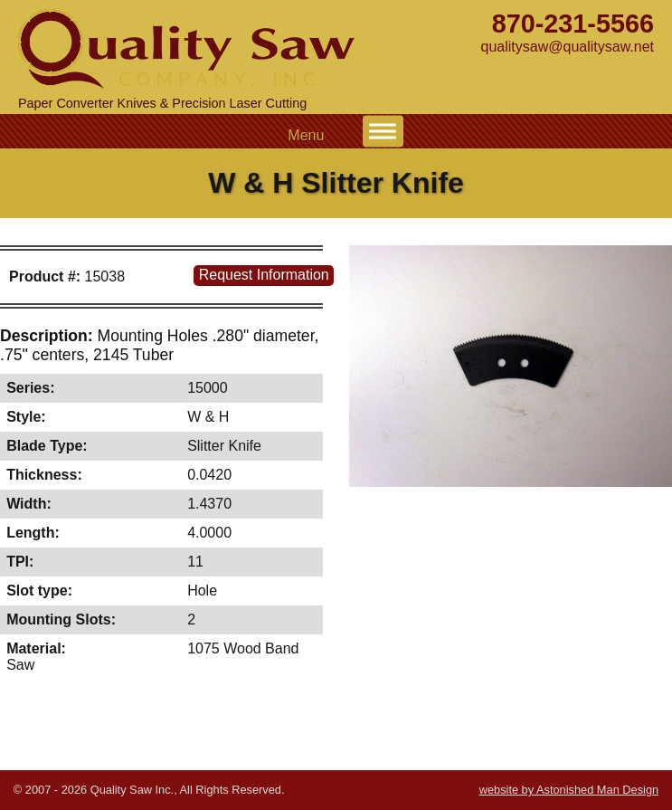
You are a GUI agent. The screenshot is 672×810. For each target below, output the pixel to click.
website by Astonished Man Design (569, 790)
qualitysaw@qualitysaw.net (568, 47)
